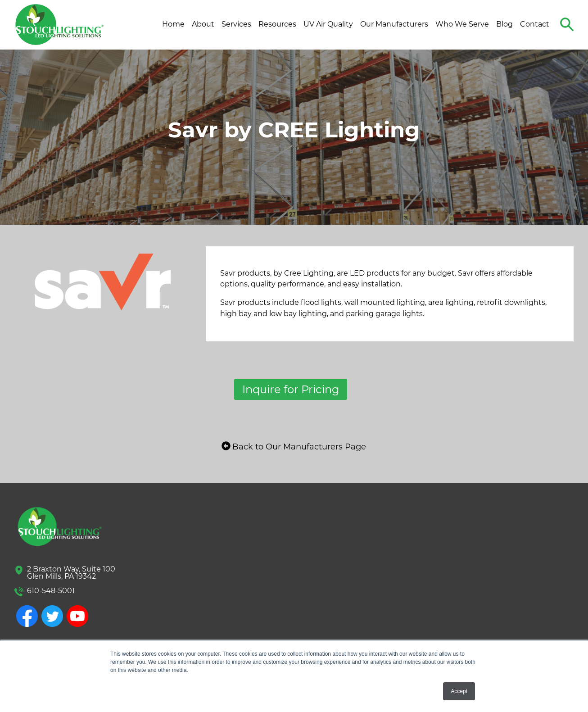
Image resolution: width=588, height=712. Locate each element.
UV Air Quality (328, 24)
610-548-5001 (51, 591)
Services (236, 24)
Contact (535, 24)
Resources (277, 24)
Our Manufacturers (394, 24)
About (203, 24)
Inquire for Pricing (291, 389)
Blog (504, 24)
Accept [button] (459, 691)
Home (173, 24)
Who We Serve (462, 24)
